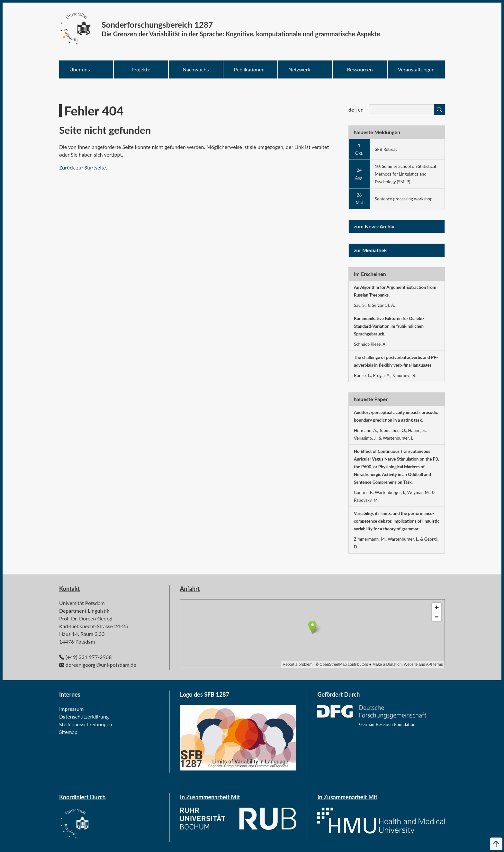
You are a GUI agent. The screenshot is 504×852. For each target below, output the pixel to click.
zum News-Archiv (374, 226)
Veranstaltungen (416, 69)
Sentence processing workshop (404, 199)
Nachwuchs (196, 69)
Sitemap (68, 732)
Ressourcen (360, 69)
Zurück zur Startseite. (83, 167)
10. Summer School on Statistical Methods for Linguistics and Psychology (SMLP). (405, 174)
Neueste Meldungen (377, 132)
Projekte (141, 69)
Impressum (71, 709)
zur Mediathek (370, 250)
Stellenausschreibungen (86, 724)
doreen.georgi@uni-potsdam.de (101, 665)
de (351, 110)
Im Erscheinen (370, 274)
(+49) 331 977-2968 (89, 657)
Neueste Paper (371, 399)
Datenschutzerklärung (84, 716)
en (361, 110)
